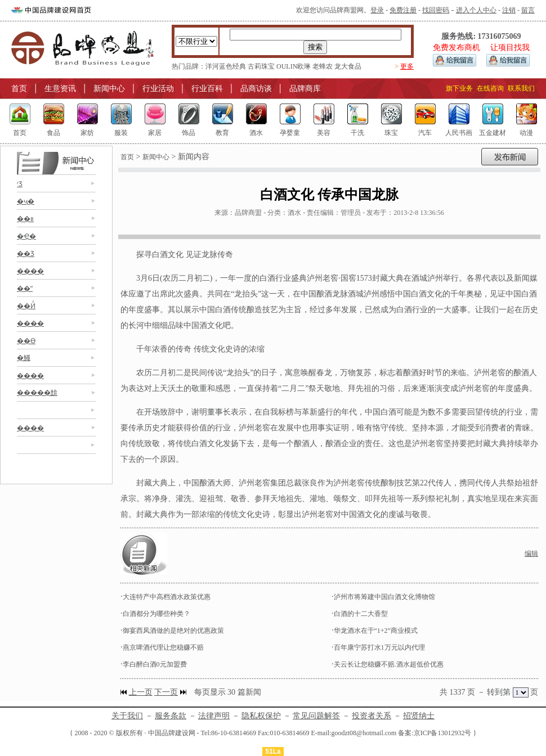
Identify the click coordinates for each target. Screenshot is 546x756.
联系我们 (521, 88)
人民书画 (459, 133)
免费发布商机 (457, 48)
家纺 (87, 133)
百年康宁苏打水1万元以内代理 (379, 647)
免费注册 (403, 10)
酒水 (256, 133)
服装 (121, 133)
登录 (377, 10)
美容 (324, 133)
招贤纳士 (419, 716)
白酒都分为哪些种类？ (156, 614)
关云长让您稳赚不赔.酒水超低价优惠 (389, 664)
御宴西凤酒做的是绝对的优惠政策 (173, 631)
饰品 (189, 133)
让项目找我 (510, 48)
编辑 (531, 553)
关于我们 (127, 716)
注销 (509, 10)
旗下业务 (459, 88)
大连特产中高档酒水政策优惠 (167, 597)
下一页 (166, 692)
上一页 (141, 692)
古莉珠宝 (261, 66)
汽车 (425, 133)
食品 (53, 133)
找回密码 (436, 10)
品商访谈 (256, 89)
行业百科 (207, 89)
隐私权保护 (261, 716)
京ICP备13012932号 (443, 733)
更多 (407, 66)
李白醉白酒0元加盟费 (155, 664)
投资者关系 (372, 716)
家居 (155, 133)
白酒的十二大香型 (361, 614)
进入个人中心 (476, 10)
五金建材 (493, 133)
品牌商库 (305, 89)
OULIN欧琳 (294, 66)
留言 (528, 10)
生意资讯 (60, 89)
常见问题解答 (316, 716)
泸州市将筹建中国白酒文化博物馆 (384, 597)
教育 (222, 133)
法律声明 (214, 716)
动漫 (526, 133)
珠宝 (391, 133)
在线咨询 (490, 88)
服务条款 (171, 716)
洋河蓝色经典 (226, 66)
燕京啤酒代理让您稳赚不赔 (163, 647)
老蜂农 (323, 66)
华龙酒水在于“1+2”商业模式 (376, 631)
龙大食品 (348, 66)
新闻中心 (109, 89)
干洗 (357, 133)
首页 (19, 89)
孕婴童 (290, 133)
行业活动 (158, 89)
